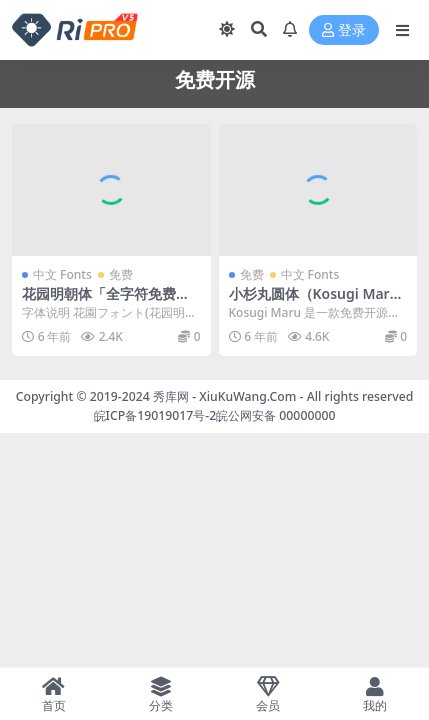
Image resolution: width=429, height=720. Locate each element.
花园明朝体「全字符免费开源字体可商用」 (106, 302)
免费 (121, 274)
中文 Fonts (62, 274)
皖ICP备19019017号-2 (155, 415)
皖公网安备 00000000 (275, 415)
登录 (344, 30)
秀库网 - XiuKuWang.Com (226, 396)
